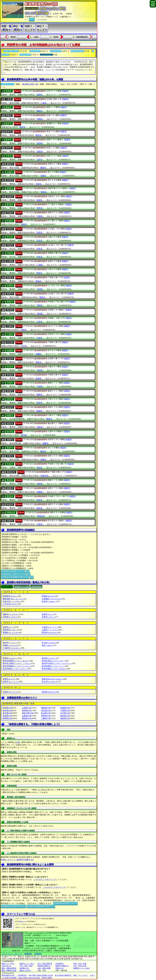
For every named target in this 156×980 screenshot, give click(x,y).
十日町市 (12, 648)
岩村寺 (9, 148)
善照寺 (10, 294)
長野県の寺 (46, 716)
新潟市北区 (54, 661)
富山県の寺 (46, 713)
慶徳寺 (10, 164)
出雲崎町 (52, 599)
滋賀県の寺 (65, 718)
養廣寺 (10, 480)
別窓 (28, 571)
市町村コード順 (22, 587)
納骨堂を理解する (62, 966)
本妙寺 (10, 464)
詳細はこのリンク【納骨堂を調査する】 (18, 860)
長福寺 (10, 375)
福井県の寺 (7, 716)
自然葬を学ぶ (24, 968)
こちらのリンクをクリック (45, 879)
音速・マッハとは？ (81, 975)
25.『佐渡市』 (55, 37)
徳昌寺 (10, 407)
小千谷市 (10, 604)
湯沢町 (49, 692)
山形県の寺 (27, 708)
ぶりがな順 (7, 587)
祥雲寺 (10, 229)
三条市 (50, 627)
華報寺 (9, 116)
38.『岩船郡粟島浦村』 (81, 37)
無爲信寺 (11, 472)
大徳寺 (10, 334)
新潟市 (49, 658)
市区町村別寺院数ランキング (13, 571)
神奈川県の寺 (27, 713)
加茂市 (48, 614)
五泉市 (48, 617)
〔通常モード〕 (7, 84)
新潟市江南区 (17, 663)
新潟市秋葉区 (16, 661)
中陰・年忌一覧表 (80, 964)
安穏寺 (9, 91)
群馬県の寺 (27, 710)
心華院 (10, 261)
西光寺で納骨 (47, 978)
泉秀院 (10, 286)
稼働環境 (28, 954)
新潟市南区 (54, 669)
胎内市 (10, 643)
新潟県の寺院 (25, 55)
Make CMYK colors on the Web (29, 978)
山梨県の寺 (27, 716)
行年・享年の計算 (80, 966)
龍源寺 (10, 496)
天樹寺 (10, 383)
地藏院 (10, 351)
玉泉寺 (9, 156)
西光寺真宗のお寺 (8, 975)
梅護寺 (10, 415)
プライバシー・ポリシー (12, 954)
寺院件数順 (36, 587)
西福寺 (10, 278)
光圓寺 (10, 172)
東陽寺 (10, 391)
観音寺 (9, 124)
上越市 (50, 630)
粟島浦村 (14, 599)
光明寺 (10, 180)
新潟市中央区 (57, 663)
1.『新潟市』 (13, 37)
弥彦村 (10, 692)
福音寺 (10, 424)
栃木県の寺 (7, 710)
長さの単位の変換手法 (63, 975)
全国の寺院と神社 (11, 51)
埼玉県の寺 (46, 710)
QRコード (23, 921)
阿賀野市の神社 (77, 51)
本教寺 (10, 456)
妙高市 (11, 682)
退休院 (10, 310)
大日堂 (10, 342)
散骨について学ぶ (8, 964)
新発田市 (10, 630)
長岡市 (10, 658)
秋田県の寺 (7, 708)
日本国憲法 (60, 964)
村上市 (49, 682)
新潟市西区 (54, 666)
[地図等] (65, 91)
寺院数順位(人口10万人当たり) (13, 574)
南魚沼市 (53, 679)
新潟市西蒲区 (17, 666)
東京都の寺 (7, 713)
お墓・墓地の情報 (44, 968)
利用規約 (38, 954)
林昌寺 (10, 505)
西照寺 (10, 269)
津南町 (10, 645)
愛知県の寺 (27, 718)
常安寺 (10, 237)
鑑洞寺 (9, 140)
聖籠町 (11, 632)
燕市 (47, 645)
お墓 (18, 742)
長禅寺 (10, 367)
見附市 (9, 679)
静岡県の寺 (7, 718)
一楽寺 (9, 99)
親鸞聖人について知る (82, 968)
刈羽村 (10, 617)
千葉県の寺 (65, 710)
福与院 (10, 432)
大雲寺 (10, 318)
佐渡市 (8, 627)
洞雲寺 (10, 399)
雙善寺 (10, 302)
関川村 (50, 632)
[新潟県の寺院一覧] (30, 84)
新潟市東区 (15, 669)
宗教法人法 (60, 968)
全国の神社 (35, 51)
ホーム (32, 19)
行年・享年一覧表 (26, 966)
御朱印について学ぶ (27, 964)
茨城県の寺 (65, 708)
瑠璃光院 (11, 513)
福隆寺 (10, 440)
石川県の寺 (65, 713)
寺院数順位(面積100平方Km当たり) (15, 577)
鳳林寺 (10, 448)
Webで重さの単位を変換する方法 (41, 975)
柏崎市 (11, 614)
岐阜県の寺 (65, 716)
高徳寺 (10, 197)
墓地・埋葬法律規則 (9, 968)
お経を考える (6, 966)
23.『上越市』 (35, 37)
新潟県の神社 (56, 51)
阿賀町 (48, 596)
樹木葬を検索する (44, 966)
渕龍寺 (10, 521)
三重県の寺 (46, 718)
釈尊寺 (10, 205)
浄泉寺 (10, 253)
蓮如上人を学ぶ (25, 970)
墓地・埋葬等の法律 (9, 970)
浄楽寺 (10, 245)
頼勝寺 (10, 488)
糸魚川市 (12, 601)
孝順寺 (10, 188)
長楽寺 (10, 359)
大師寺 (10, 326)
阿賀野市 (10, 596)
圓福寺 (9, 107)
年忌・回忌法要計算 (45, 964)
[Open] (17, 91)
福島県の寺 (46, 708)
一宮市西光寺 (22, 975)
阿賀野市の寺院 (46, 55)
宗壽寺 (10, 213)
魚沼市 (49, 601)
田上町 (49, 643)
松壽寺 (10, 221)
